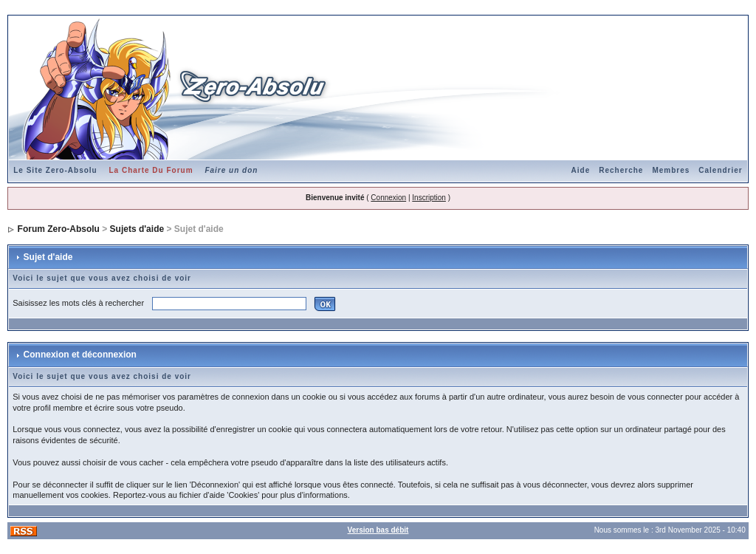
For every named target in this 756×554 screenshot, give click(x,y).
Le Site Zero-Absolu (55, 170)
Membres (671, 170)
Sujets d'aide (137, 229)
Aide (581, 170)
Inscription (429, 198)
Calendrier (720, 170)
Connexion (388, 198)
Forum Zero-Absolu (59, 229)
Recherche (621, 170)
